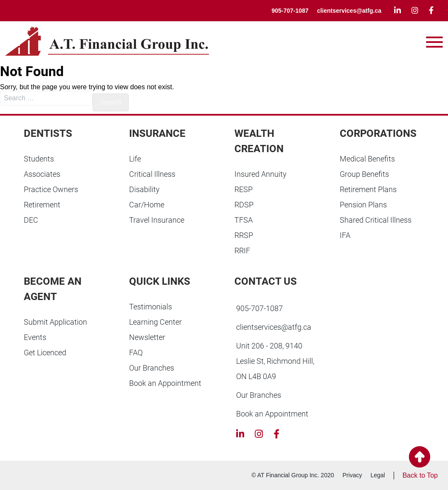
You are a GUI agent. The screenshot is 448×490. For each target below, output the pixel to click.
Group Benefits (364, 174)
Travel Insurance (157, 220)
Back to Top (420, 475)
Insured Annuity (261, 174)
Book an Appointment (165, 383)
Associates (42, 174)
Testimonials (151, 307)
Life (135, 159)
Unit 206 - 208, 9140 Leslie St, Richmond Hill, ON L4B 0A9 (275, 361)
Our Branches (152, 368)
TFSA (244, 220)
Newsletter (147, 337)
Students (39, 159)
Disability (144, 189)
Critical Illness (152, 174)
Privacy (352, 475)
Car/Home (147, 205)
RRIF (242, 251)
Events (35, 337)
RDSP (244, 205)
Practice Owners (51, 189)
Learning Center (155, 322)
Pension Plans (363, 205)
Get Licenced (45, 353)
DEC (31, 220)
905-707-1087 (290, 11)
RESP (244, 189)
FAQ (136, 353)
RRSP (244, 235)
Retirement (42, 205)
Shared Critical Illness (376, 220)
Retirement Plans (368, 189)
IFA (345, 235)
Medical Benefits (367, 159)
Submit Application (55, 322)
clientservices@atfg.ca (349, 11)
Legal (378, 475)
